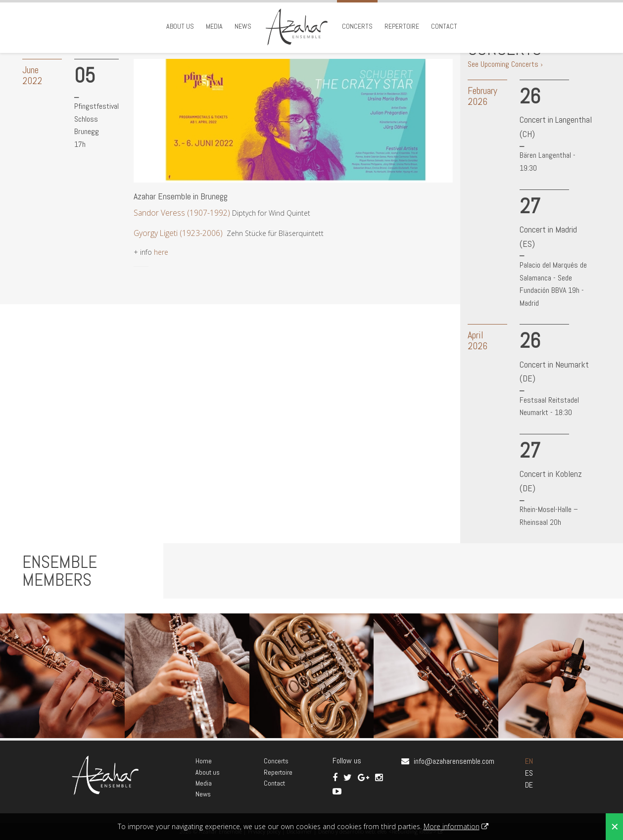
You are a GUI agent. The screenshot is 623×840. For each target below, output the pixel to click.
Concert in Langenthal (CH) (556, 127)
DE (529, 785)
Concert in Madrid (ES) (548, 236)
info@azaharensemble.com (454, 761)
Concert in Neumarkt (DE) (554, 372)
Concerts (357, 26)
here (161, 252)
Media (214, 26)
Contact (444, 26)
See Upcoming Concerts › (505, 64)
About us (180, 26)
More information (452, 826)
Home (204, 761)
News (243, 26)
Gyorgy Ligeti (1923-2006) (179, 233)
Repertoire (402, 26)
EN (529, 761)
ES (529, 773)
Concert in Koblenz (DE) (551, 481)
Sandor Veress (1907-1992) (182, 213)
